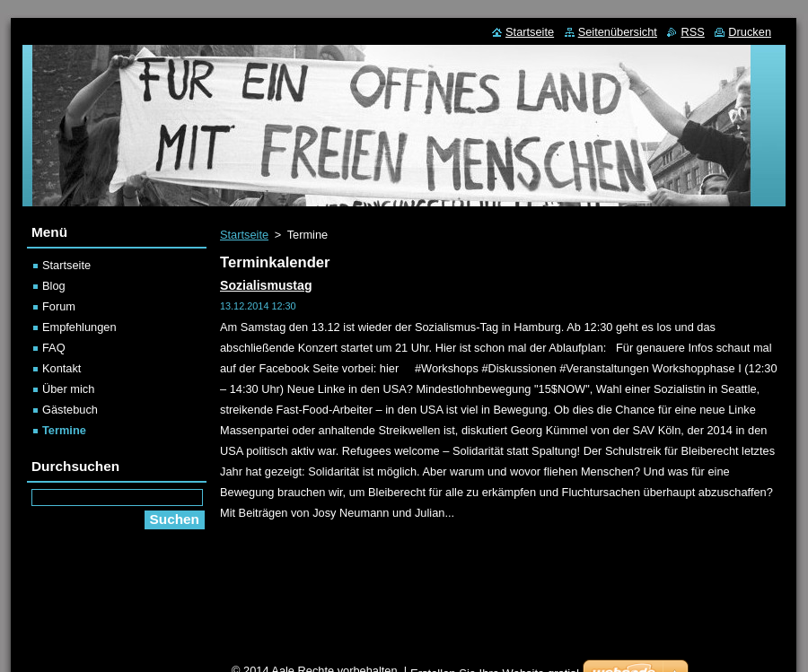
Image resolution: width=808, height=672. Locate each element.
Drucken (750, 32)
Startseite (244, 235)
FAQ (54, 348)
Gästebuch (70, 410)
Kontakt (61, 368)
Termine (64, 430)
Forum (59, 306)
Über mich (68, 389)
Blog (54, 286)
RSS (692, 32)
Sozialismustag (266, 285)
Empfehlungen (79, 327)
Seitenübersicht (618, 32)
